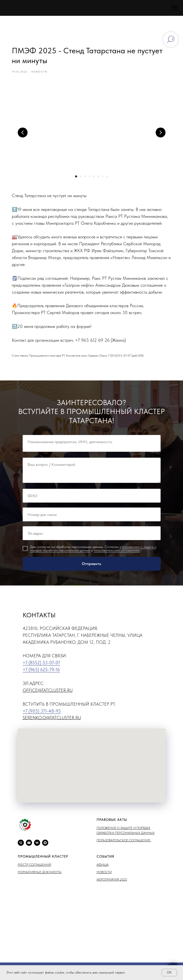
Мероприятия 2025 (112, 881)
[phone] (21, 844)
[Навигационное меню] (175, 8)
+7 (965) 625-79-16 (41, 671)
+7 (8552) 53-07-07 (41, 664)
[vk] (37, 844)
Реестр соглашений (34, 866)
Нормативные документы (40, 874)
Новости (104, 874)
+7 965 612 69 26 (93, 341)
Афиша (103, 866)
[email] (29, 844)
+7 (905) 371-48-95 (42, 712)
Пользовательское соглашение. (124, 842)
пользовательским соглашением (117, 552)
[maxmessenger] (45, 844)
